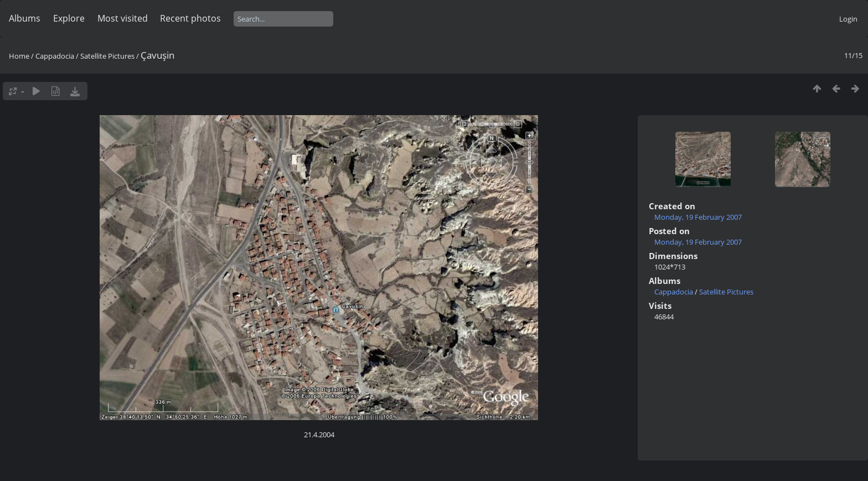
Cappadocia (55, 56)
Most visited (123, 18)
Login (848, 19)
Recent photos (190, 18)
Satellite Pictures (107, 56)
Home (19, 56)
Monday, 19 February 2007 (698, 217)
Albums (25, 18)
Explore (69, 18)
